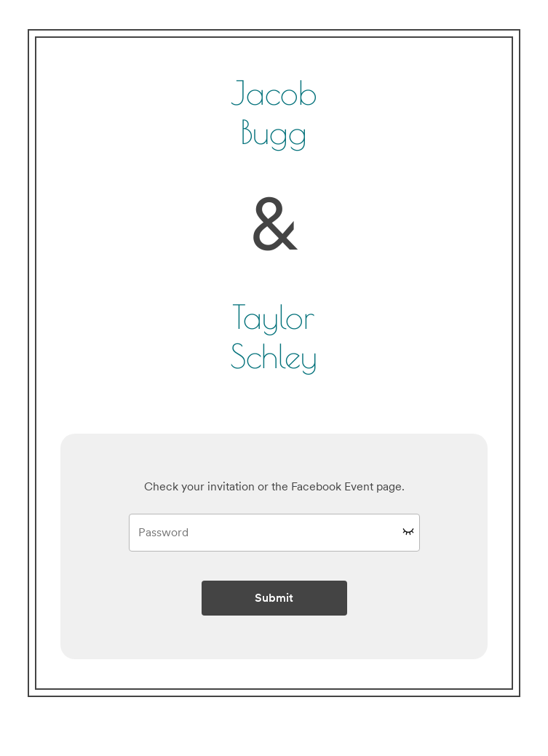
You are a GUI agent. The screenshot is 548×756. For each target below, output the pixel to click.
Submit (274, 598)
